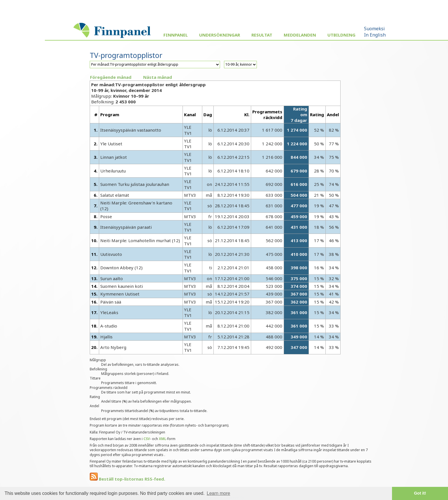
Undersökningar (220, 35)
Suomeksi (374, 29)
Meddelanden (300, 35)
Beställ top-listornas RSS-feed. (127, 479)
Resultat (262, 35)
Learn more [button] (219, 493)
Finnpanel (176, 35)
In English (375, 35)
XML (163, 439)
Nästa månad (158, 77)
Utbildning (341, 35)
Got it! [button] (420, 493)
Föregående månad (111, 77)
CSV (147, 439)
